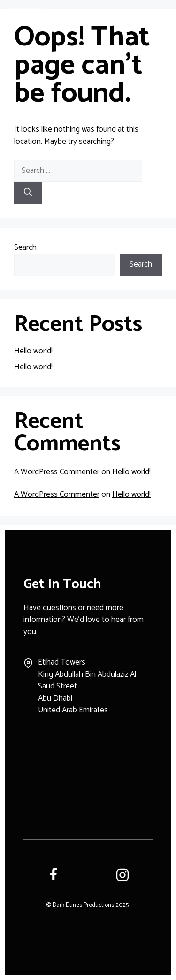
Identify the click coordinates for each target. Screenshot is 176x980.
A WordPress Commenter (57, 472)
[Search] (28, 193)
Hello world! (33, 351)
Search (25, 247)
